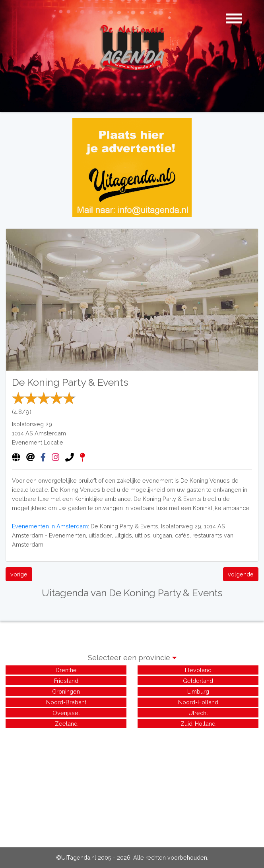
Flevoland (198, 670)
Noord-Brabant (66, 702)
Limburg (198, 691)
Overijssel (66, 713)
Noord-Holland (198, 702)
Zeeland (66, 724)
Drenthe (66, 670)
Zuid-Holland (198, 724)
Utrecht (198, 713)
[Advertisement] (132, 785)
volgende (241, 574)
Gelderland (198, 681)
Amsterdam (50, 433)
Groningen (66, 691)
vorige (19, 574)
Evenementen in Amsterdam (50, 526)
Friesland (66, 681)
